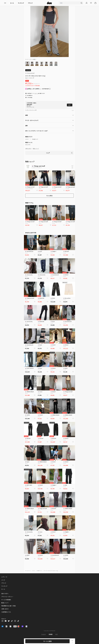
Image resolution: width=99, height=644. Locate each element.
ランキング (21, 3)
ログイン (36, 93)
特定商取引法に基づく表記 (9, 606)
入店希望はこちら (6, 612)
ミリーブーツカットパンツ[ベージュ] (51, 571)
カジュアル (28, 145)
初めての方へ (5, 594)
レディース (4, 577)
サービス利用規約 (6, 600)
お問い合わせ (28, 149)
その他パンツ (35, 139)
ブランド (30, 3)
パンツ (27, 139)
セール (12, 3)
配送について (36, 149)
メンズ (3, 580)
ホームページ (28, 571)
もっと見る (49, 196)
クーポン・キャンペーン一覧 (31, 110)
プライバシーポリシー (7, 597)
